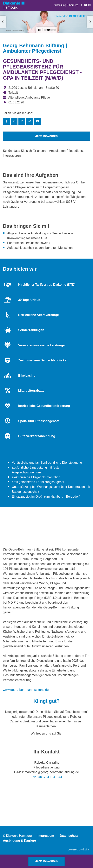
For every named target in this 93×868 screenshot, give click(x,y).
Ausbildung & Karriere (66, 5)
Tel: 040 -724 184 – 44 (46, 777)
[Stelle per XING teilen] (22, 121)
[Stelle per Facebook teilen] (6, 121)
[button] (3, 22)
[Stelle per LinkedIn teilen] (14, 121)
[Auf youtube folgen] (86, 5)
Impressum (46, 836)
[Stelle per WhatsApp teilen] (30, 121)
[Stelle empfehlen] (37, 121)
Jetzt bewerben (47, 136)
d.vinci (86, 849)
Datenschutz (69, 836)
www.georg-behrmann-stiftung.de (26, 690)
